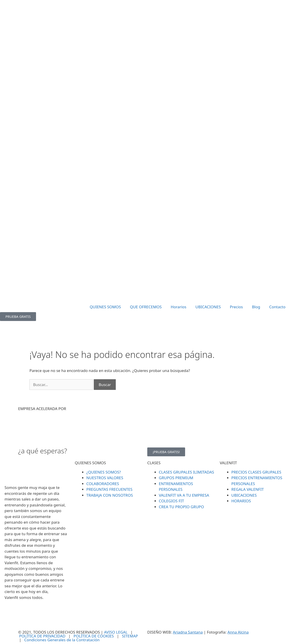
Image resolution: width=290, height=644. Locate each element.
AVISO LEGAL (116, 632)
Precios (236, 307)
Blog (256, 307)
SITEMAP (130, 636)
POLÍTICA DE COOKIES (94, 636)
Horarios (179, 307)
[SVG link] (145, 151)
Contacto (277, 307)
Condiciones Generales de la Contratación (62, 640)
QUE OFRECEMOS (146, 307)
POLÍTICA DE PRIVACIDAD (42, 636)
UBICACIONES (208, 307)
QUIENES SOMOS (105, 307)
